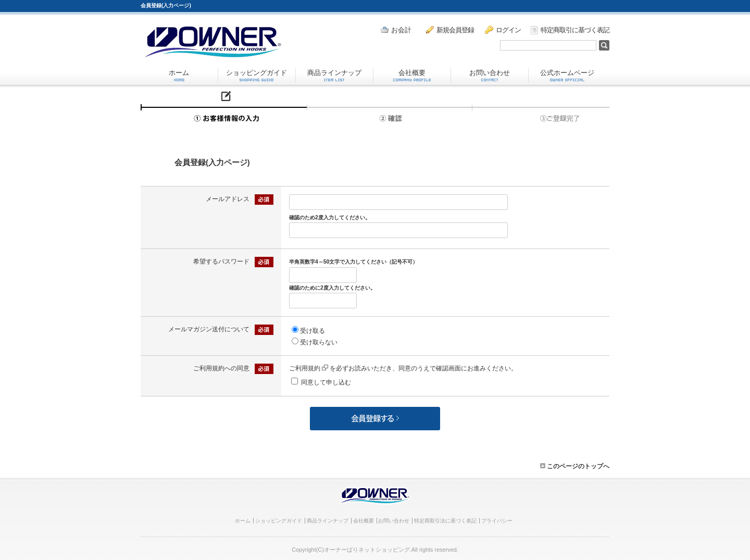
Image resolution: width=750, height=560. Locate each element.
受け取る (312, 331)
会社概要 (412, 75)
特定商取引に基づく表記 (570, 30)
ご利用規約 (309, 368)
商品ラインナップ (334, 75)
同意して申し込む (326, 382)
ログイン (503, 30)
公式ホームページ (567, 75)
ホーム (179, 75)
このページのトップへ (575, 466)
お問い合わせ (490, 75)
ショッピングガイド (257, 75)
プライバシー (497, 521)
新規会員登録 (450, 30)
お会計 (396, 30)
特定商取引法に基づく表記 (445, 521)
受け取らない (319, 342)
